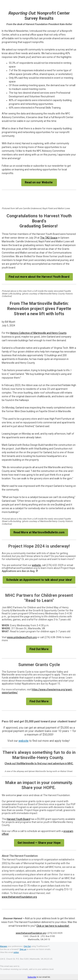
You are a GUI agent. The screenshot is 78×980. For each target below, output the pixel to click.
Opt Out (27, 946)
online (16, 952)
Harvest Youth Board (18, 819)
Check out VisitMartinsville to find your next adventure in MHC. (39, 763)
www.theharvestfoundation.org (19, 897)
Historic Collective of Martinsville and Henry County (38, 333)
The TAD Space (49, 238)
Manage (4, 946)
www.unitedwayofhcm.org (22, 637)
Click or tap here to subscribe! (53, 926)
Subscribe (32, 977)
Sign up (23, 949)
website (36, 565)
